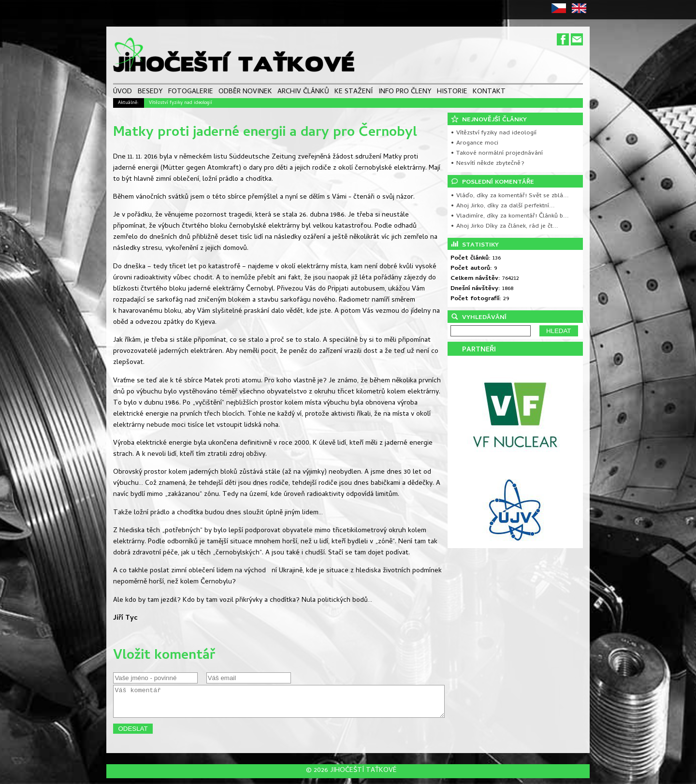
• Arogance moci (474, 143)
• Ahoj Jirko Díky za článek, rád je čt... (504, 226)
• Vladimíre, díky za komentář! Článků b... (510, 216)
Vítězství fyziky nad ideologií (181, 103)
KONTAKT (489, 93)
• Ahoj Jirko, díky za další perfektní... (503, 206)
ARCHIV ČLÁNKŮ (303, 93)
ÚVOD (123, 93)
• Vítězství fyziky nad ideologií (493, 133)
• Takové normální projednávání (497, 153)
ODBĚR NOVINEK (245, 93)
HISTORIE (452, 93)
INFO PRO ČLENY (405, 93)
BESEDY (150, 93)
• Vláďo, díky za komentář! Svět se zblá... (510, 196)
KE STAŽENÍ (354, 93)
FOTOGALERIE (191, 93)
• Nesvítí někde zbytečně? (487, 164)
